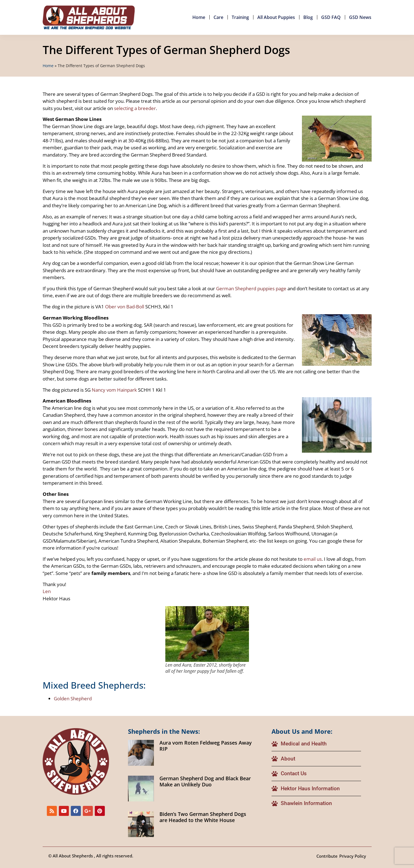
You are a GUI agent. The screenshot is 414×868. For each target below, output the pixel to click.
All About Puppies (276, 17)
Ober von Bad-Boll (125, 307)
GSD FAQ (331, 17)
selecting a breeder (135, 108)
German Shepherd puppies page (251, 288)
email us (313, 559)
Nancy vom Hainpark (114, 390)
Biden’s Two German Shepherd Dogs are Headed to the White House (203, 817)
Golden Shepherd (73, 698)
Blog (308, 17)
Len (47, 591)
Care (218, 17)
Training (240, 17)
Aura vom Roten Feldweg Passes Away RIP (206, 746)
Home (199, 17)
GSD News (360, 17)
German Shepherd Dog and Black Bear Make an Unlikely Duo (205, 781)
